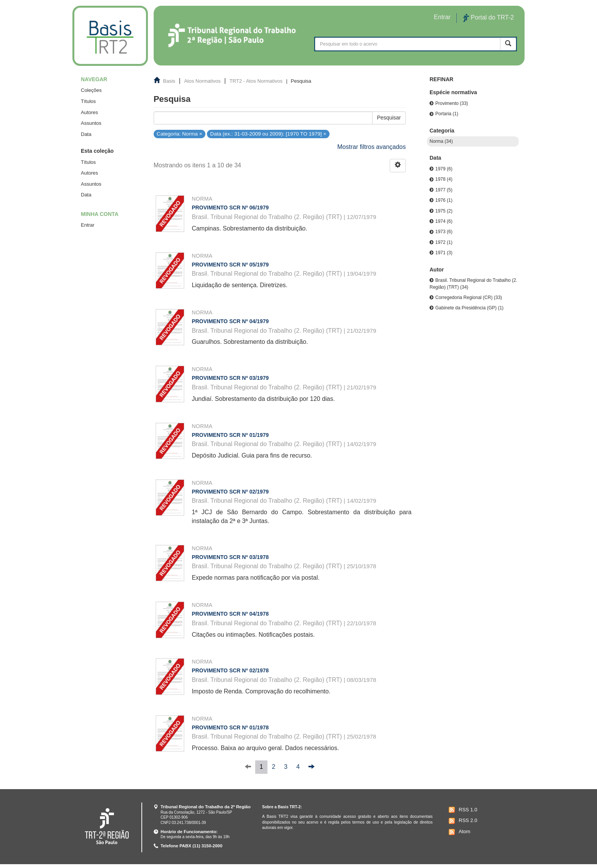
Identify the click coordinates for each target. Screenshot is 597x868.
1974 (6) (444, 221)
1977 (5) (444, 190)
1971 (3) (444, 253)
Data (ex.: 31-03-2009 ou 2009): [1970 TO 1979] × (268, 133)
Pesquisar (389, 118)
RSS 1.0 (462, 810)
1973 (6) (444, 232)
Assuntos (91, 123)
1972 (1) (444, 242)
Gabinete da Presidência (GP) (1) (469, 308)
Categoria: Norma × (180, 133)
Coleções (91, 90)
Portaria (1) (447, 114)
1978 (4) (444, 179)
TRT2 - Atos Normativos (256, 81)
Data (86, 134)
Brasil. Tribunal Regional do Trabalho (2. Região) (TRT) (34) (473, 284)
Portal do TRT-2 (489, 18)
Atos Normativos (202, 81)
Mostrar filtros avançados (371, 147)
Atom (458, 832)
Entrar (88, 225)
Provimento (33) (452, 103)
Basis (169, 81)
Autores (89, 112)
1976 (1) (444, 200)
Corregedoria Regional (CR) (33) (469, 298)
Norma (202, 199)
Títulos (88, 101)
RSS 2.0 (462, 821)
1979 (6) (444, 169)
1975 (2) (444, 211)
